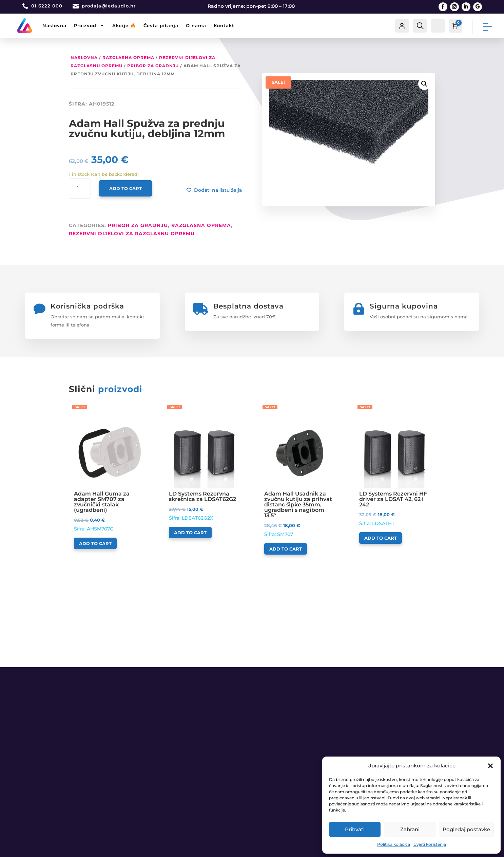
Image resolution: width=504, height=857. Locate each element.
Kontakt (224, 25)
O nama (196, 25)
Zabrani (410, 829)
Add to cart (125, 188)
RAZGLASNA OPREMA (128, 58)
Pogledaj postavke (466, 829)
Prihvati (355, 829)
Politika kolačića (394, 844)
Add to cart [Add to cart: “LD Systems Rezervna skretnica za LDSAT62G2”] (190, 533)
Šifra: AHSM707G (109, 475)
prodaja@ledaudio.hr (109, 6)
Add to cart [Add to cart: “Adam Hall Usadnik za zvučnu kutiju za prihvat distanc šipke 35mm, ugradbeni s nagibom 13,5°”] (286, 549)
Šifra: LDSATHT (395, 472)
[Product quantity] (80, 189)
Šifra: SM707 (300, 477)
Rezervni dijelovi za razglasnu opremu (132, 234)
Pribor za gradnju (153, 66)
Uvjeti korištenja (430, 844)
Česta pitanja (161, 25)
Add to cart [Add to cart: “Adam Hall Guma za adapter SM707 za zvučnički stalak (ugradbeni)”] (95, 543)
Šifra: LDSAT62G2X (204, 469)
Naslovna (54, 25)
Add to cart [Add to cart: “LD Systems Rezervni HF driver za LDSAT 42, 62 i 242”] (381, 538)
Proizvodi (86, 25)
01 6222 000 (47, 6)
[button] (490, 766)
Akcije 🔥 (124, 25)
